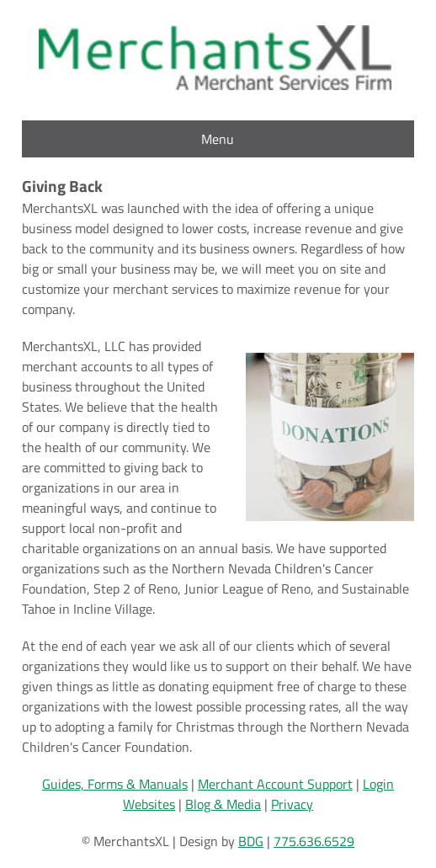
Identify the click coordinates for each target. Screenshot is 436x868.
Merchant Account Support (275, 784)
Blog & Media (223, 804)
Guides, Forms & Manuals (115, 784)
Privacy (292, 804)
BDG (251, 841)
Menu (218, 139)
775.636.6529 (314, 841)
